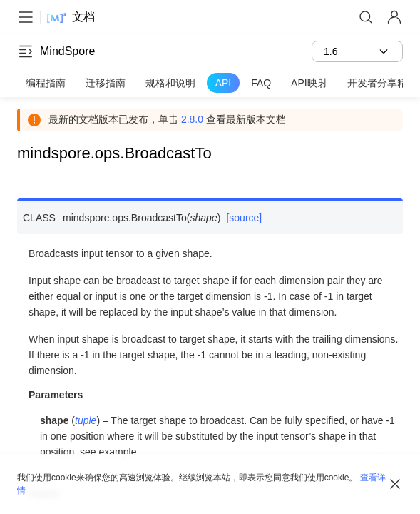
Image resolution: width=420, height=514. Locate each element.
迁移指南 (106, 83)
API (224, 83)
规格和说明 (170, 83)
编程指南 (46, 83)
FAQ (261, 83)
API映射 (309, 83)
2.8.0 (192, 119)
